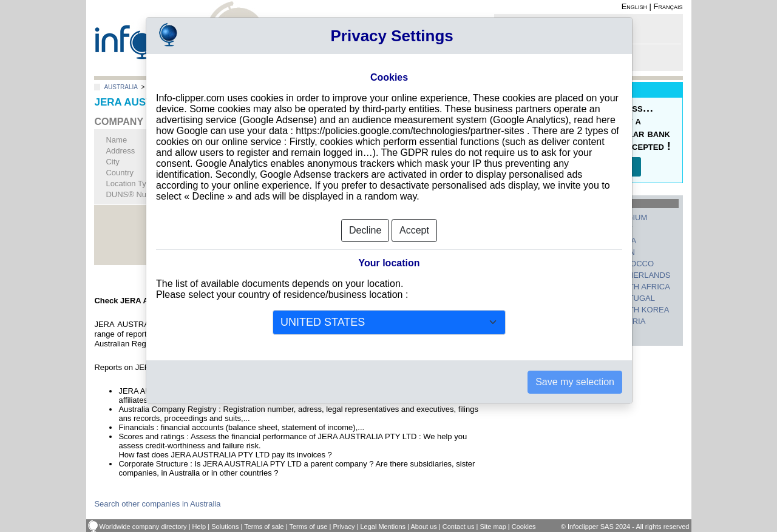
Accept (414, 228)
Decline (365, 228)
